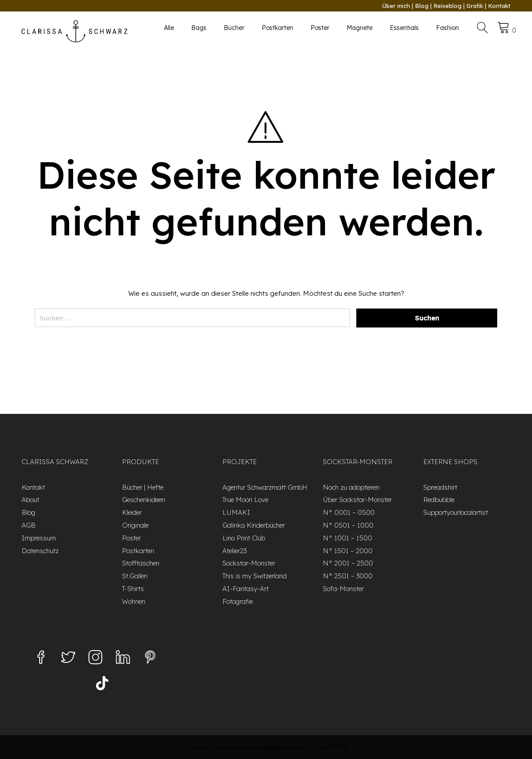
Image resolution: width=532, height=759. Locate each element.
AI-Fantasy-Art (246, 589)
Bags (199, 28)
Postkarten (277, 28)
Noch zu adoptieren (351, 487)
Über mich (396, 6)
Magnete (360, 28)
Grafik (475, 6)
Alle (169, 28)
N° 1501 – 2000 (348, 551)
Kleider (132, 512)
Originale (135, 525)
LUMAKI (236, 512)
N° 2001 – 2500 (348, 563)
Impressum (39, 538)
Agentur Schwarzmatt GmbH (265, 487)
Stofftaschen (141, 563)
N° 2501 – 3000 (348, 576)
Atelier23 (235, 551)
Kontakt (499, 6)
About (30, 500)
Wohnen (134, 601)
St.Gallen (135, 576)
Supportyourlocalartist (456, 512)
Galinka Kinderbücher (254, 525)
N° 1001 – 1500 (347, 538)
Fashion (447, 28)
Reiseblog (447, 6)
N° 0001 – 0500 (349, 512)
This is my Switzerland (255, 576)
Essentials (404, 28)
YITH (337, 747)
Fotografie (238, 601)
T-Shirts (133, 589)
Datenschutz (40, 551)
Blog (422, 6)
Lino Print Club (244, 538)
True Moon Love (245, 500)
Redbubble (439, 500)
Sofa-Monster (343, 589)
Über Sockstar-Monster (357, 500)
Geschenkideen (144, 500)
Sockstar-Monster (249, 563)
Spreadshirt (440, 487)
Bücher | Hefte (143, 487)
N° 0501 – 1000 (348, 525)
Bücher (234, 28)
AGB (29, 525)
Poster (320, 28)
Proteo (198, 747)
